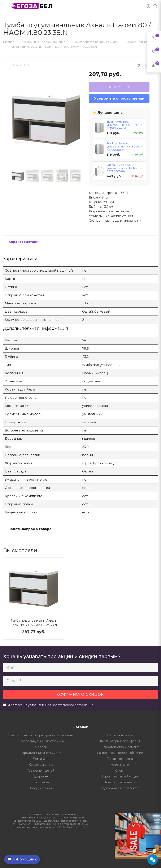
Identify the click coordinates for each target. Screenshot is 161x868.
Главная (9, 42)
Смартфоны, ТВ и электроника (41, 741)
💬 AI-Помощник (22, 859)
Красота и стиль (41, 765)
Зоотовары (41, 782)
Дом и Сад (41, 759)
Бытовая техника (120, 735)
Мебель (41, 747)
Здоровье (41, 776)
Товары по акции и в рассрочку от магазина (41, 735)
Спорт (120, 771)
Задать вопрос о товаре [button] (30, 529)
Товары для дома (120, 759)
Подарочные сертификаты (120, 788)
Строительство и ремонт (120, 747)
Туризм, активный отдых (120, 776)
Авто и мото (120, 765)
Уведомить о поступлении (119, 98)
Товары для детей (41, 771)
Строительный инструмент (41, 753)
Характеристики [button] (24, 242)
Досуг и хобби (41, 788)
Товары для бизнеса (120, 782)
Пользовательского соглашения (69, 705)
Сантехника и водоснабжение (120, 753)
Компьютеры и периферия (120, 741)
